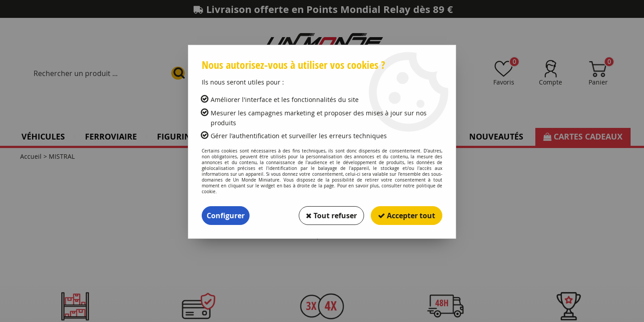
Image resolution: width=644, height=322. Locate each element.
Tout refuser (331, 216)
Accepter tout (407, 216)
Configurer (226, 216)
